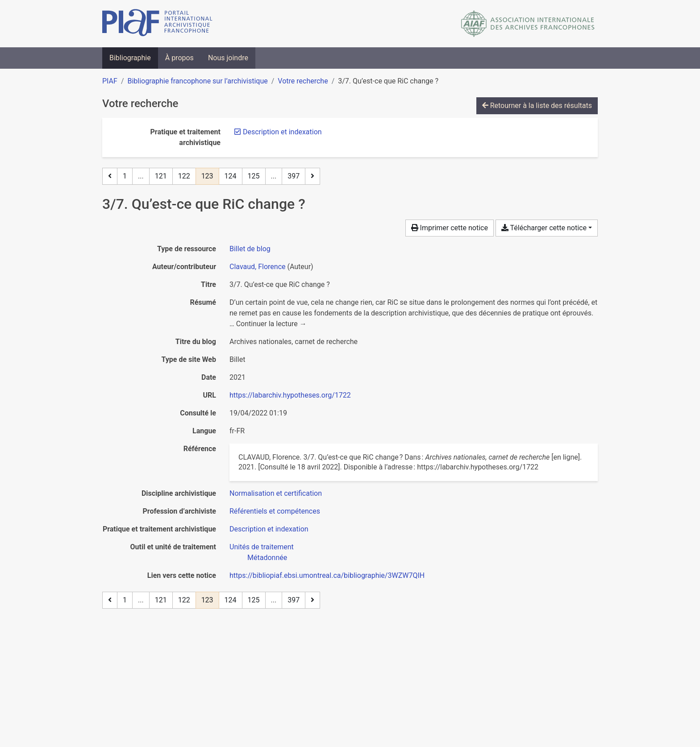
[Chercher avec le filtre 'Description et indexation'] (269, 529)
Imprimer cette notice (450, 228)
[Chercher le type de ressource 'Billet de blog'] (250, 249)
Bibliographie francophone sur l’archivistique (197, 81)
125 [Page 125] (254, 176)
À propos (179, 58)
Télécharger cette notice (544, 228)
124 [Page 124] (231, 176)
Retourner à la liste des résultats (537, 106)
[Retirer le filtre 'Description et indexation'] (282, 132)
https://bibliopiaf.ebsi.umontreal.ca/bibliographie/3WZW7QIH (327, 575)
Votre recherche (303, 81)
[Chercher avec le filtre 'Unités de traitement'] (262, 547)
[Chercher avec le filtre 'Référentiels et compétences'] (275, 511)
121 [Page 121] (161, 176)
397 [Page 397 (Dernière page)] (294, 176)
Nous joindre (228, 58)
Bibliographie (130, 58)
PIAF (110, 81)
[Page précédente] (110, 176)
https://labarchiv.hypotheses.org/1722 (290, 395)
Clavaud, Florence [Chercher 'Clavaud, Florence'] (258, 267)
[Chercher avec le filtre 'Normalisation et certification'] (276, 493)
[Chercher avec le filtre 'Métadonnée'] (267, 558)
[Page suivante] (312, 176)
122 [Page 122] (184, 176)
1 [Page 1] (125, 176)
